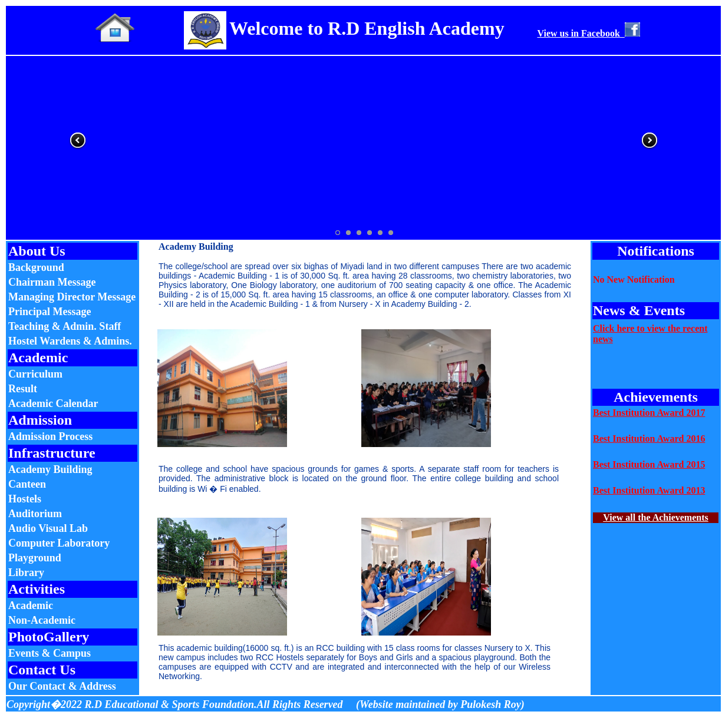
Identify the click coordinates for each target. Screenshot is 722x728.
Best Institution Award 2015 (649, 464)
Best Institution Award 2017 (649, 413)
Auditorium (35, 514)
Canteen (27, 484)
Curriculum (35, 374)
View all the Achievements (655, 517)
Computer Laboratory (59, 543)
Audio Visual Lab (48, 528)
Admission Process (50, 436)
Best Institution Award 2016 (649, 439)
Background (36, 267)
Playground (35, 558)
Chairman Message (52, 282)
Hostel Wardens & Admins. (70, 341)
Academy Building (50, 469)
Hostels (25, 499)
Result (23, 389)
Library (26, 573)
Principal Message (50, 312)
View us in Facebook (588, 33)
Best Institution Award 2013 (649, 490)
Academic (31, 605)
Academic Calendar (53, 403)
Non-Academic (42, 620)
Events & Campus (50, 653)
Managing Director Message (72, 297)
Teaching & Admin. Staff (65, 326)
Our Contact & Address (62, 686)
